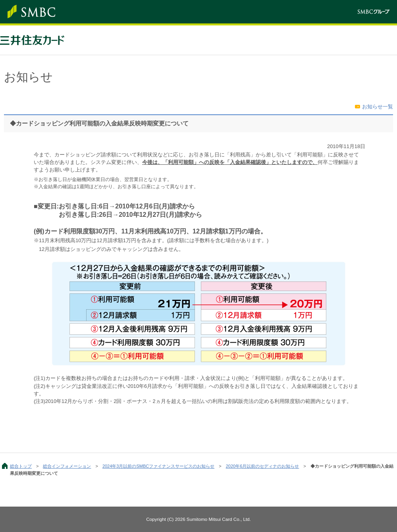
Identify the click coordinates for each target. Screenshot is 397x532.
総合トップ (21, 466)
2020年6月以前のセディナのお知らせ (263, 466)
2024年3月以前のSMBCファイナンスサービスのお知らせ (158, 466)
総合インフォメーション (67, 466)
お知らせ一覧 (378, 107)
